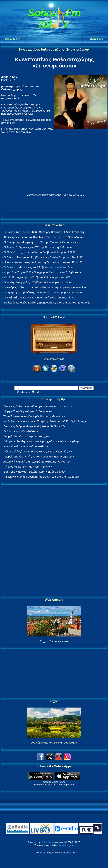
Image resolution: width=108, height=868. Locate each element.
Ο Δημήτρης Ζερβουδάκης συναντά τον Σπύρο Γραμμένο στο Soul (43, 292)
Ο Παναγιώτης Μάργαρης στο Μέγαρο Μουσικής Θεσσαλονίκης (41, 242)
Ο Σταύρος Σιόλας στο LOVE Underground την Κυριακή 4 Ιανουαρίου (45, 287)
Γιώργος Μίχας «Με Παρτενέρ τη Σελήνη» (28, 467)
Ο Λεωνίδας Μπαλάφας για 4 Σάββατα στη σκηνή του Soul (39, 267)
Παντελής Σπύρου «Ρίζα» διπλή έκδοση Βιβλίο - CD (34, 426)
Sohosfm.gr (48, 842)
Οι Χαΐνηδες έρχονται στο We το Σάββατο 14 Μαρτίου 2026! (39, 252)
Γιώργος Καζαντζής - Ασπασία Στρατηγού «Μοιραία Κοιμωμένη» (41, 441)
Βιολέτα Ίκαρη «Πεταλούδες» (21, 431)
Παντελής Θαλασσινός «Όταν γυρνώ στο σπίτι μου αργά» (38, 406)
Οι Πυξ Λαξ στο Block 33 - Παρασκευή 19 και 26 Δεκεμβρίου (39, 297)
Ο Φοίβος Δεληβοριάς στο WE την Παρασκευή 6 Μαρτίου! (38, 247)
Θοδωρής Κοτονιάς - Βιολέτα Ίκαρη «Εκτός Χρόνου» (35, 472)
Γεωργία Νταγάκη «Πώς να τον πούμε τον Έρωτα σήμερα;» (39, 456)
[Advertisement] (54, 541)
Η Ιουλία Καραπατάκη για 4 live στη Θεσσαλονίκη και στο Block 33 (43, 262)
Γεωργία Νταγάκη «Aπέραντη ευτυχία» (26, 436)
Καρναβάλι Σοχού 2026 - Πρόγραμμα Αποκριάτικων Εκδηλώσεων (43, 272)
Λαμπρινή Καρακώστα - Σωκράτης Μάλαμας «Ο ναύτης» (37, 462)
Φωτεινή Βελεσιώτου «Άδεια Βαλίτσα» (26, 446)
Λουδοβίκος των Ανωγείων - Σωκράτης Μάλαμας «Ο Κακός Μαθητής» (45, 421)
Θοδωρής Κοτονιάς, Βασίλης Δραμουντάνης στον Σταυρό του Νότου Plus (47, 302)
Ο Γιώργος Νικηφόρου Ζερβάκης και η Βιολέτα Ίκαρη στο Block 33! (43, 257)
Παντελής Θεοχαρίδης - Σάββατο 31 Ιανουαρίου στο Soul (38, 282)
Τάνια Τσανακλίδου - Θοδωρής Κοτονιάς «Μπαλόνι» (34, 416)
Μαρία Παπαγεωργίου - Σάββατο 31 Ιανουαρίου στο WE (37, 277)
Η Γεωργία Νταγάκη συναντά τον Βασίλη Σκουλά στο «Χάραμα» (41, 477)
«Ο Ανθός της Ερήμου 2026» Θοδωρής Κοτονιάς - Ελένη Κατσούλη (44, 232)
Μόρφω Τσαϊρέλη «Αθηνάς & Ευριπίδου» (28, 411)
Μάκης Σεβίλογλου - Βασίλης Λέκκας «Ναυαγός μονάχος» (38, 451)
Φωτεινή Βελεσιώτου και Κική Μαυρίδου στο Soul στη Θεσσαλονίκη (44, 237)
